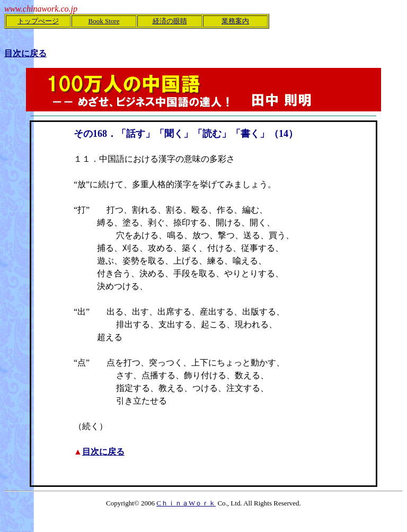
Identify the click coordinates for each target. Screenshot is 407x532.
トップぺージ (38, 21)
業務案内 (235, 21)
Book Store (104, 21)
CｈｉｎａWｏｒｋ (186, 503)
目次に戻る (103, 452)
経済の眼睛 (170, 21)
